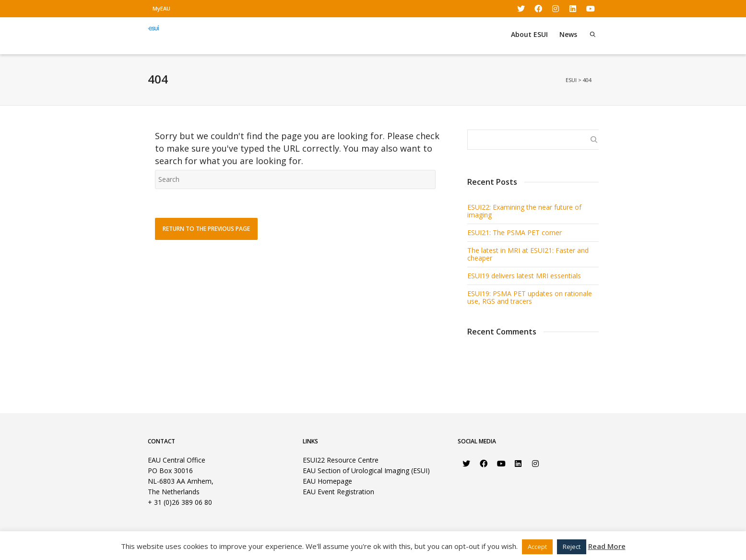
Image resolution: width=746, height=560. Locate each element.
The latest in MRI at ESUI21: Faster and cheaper (528, 254)
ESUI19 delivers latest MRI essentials (524, 276)
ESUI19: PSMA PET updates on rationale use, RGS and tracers (530, 297)
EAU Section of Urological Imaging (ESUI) (366, 471)
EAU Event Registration (338, 492)
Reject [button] (572, 547)
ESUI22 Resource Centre (341, 460)
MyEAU (161, 8)
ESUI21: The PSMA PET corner (515, 232)
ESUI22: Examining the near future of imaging (524, 211)
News (568, 34)
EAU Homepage (327, 481)
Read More (607, 546)
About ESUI (529, 34)
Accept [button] (537, 547)
